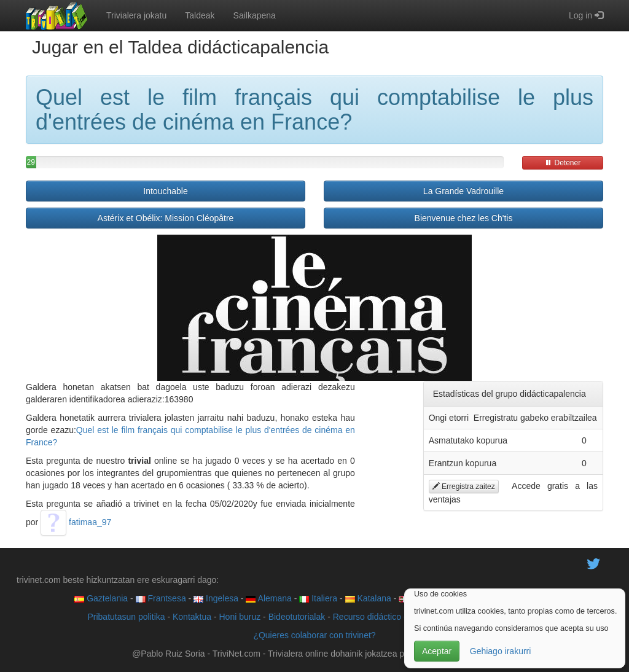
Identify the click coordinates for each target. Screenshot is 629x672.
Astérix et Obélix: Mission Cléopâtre (166, 218)
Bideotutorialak (297, 617)
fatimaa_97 (76, 522)
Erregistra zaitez (464, 486)
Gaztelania (101, 598)
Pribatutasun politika (126, 617)
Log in (586, 15)
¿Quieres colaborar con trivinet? (314, 635)
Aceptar (437, 651)
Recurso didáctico (367, 617)
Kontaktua (192, 617)
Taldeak (200, 15)
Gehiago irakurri (501, 651)
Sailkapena (255, 15)
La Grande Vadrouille (463, 191)
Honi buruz (240, 617)
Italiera (318, 598)
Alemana (268, 598)
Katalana (368, 598)
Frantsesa (161, 598)
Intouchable (165, 191)
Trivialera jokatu (136, 15)
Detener (563, 163)
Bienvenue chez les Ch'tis (464, 218)
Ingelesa (216, 598)
